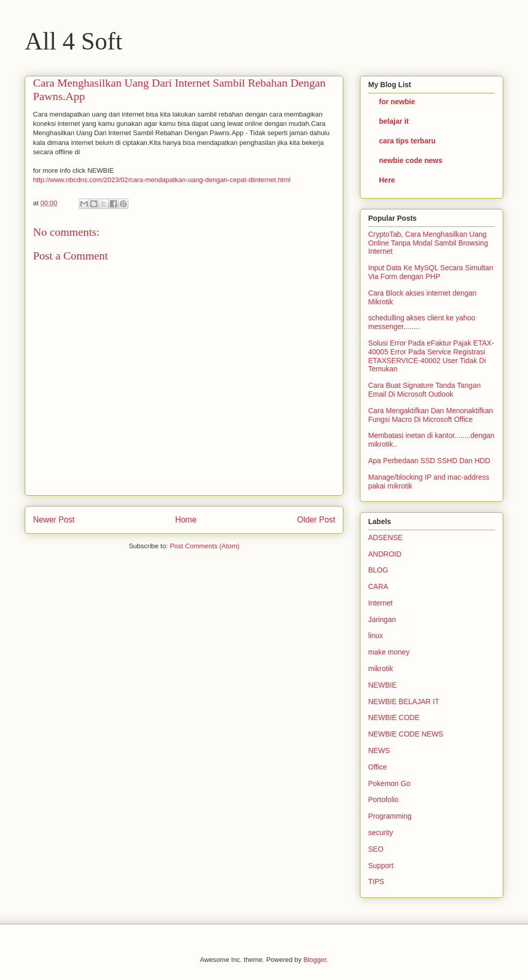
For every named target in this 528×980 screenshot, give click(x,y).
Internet (380, 603)
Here (387, 180)
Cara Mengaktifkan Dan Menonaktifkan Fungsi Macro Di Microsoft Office (431, 415)
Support (381, 865)
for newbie (397, 102)
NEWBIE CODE (394, 717)
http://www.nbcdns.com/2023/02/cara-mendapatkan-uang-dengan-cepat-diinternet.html (162, 180)
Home (186, 520)
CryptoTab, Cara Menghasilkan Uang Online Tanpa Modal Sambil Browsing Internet (428, 243)
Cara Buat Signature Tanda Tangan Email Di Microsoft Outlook (424, 390)
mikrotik (381, 668)
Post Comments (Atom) (204, 546)
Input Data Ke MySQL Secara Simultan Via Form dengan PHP (431, 272)
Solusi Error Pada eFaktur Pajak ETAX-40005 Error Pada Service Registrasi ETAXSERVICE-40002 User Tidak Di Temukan (431, 356)
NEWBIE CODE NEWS (406, 734)
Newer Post (54, 520)
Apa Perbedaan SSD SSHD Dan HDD (429, 461)
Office (377, 767)
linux (376, 635)
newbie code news (411, 160)
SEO (376, 849)
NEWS (379, 750)
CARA (378, 586)
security (381, 832)
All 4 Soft (73, 41)
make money (389, 652)
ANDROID (385, 554)
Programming (390, 816)
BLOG (378, 570)
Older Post (316, 520)
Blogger (315, 960)
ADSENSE (385, 537)
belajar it (394, 121)
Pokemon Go (389, 783)
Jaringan (382, 619)
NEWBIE (382, 685)
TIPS (376, 881)
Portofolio (383, 799)
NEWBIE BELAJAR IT (404, 701)
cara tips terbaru (407, 141)
